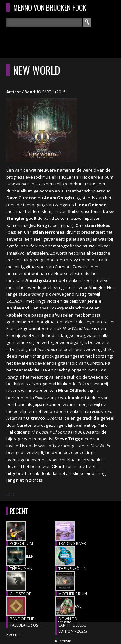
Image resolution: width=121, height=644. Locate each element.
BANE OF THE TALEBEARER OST (25, 622)
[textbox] (44, 22)
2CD (10, 494)
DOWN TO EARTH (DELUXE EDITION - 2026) (73, 625)
